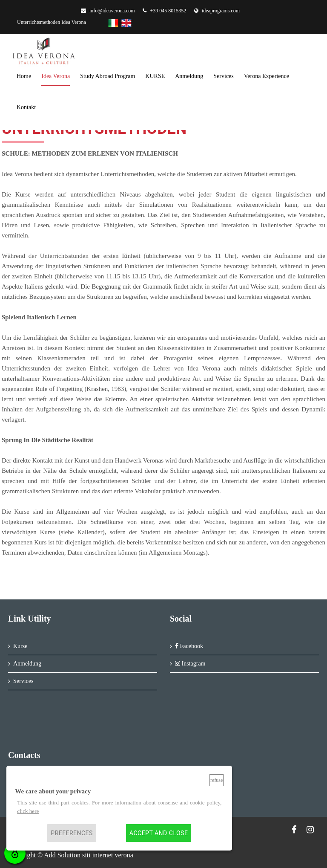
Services (23, 681)
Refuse (217, 780)
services (223, 76)
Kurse (20, 646)
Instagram (190, 664)
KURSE (155, 76)
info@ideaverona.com (108, 11)
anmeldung (189, 76)
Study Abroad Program (108, 76)
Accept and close (159, 833)
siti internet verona (108, 855)
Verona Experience (267, 76)
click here (28, 811)
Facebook (189, 646)
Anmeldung (27, 664)
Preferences (72, 833)
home (24, 76)
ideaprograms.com (217, 11)
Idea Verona (56, 76)
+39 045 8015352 (164, 11)
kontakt (26, 107)
